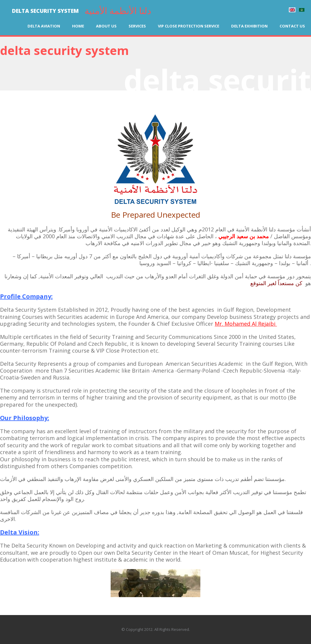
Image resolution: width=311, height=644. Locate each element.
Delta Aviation (44, 26)
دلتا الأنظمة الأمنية (118, 11)
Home (78, 26)
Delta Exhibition (249, 26)
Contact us (292, 26)
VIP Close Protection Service (189, 26)
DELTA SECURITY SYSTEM (45, 11)
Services (137, 26)
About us (106, 26)
